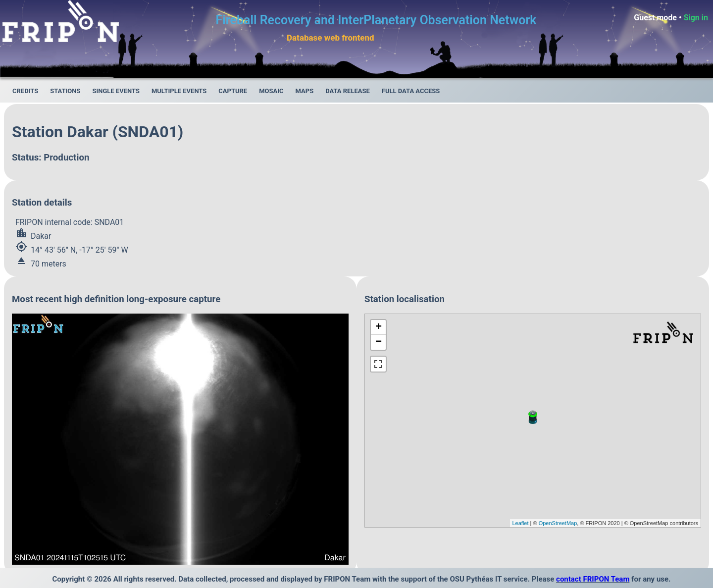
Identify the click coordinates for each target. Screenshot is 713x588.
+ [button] (379, 327)
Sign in (696, 18)
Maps (305, 91)
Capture (233, 91)
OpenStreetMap (558, 523)
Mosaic (271, 91)
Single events (116, 91)
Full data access (411, 91)
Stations (65, 91)
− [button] (379, 342)
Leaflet (521, 523)
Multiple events (179, 91)
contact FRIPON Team (593, 579)
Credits (25, 91)
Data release (348, 91)
